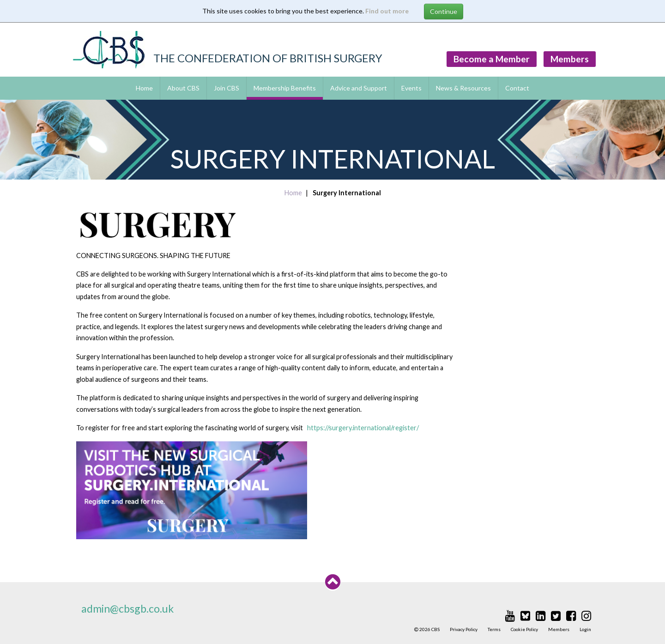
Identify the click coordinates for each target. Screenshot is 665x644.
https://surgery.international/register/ (363, 428)
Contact (517, 88)
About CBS (183, 88)
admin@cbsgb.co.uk (127, 608)
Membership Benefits (285, 88)
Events (411, 88)
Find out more (387, 11)
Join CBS (227, 88)
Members (570, 59)
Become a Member (492, 59)
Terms (494, 629)
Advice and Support (359, 88)
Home (144, 88)
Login (585, 629)
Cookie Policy (524, 629)
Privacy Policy (464, 629)
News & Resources (463, 88)
